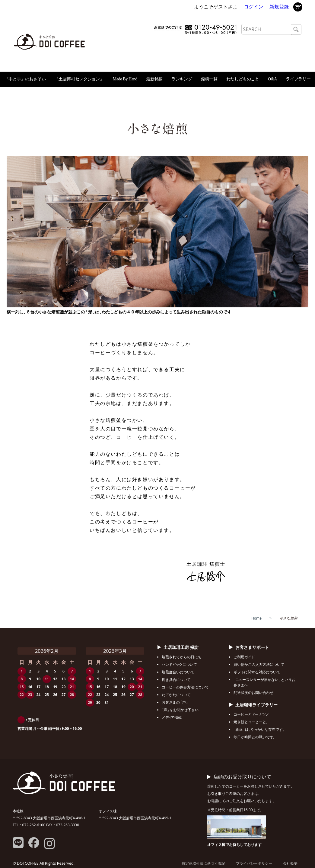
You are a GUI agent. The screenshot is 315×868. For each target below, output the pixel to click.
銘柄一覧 (209, 79)
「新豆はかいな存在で (259, 729)
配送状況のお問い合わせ (253, 693)
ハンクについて (179, 664)
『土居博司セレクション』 (79, 79)
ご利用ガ (244, 657)
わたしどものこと (243, 79)
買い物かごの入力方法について (259, 664)
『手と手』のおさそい (25, 79)
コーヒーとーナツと (251, 714)
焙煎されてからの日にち (182, 657)
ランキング (182, 79)
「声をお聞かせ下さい (180, 710)
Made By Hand (125, 79)
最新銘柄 (154, 79)
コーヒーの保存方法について (185, 687)
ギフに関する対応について (257, 672)
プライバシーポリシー (254, 863)
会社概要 (290, 863)
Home (256, 618)
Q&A (272, 79)
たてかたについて (176, 695)
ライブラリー (298, 79)
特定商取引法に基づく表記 (203, 863)
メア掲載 (172, 717)
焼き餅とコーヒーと (251, 722)
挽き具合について (176, 680)
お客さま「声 (175, 702)
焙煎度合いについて (178, 672)
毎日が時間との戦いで (254, 737)
